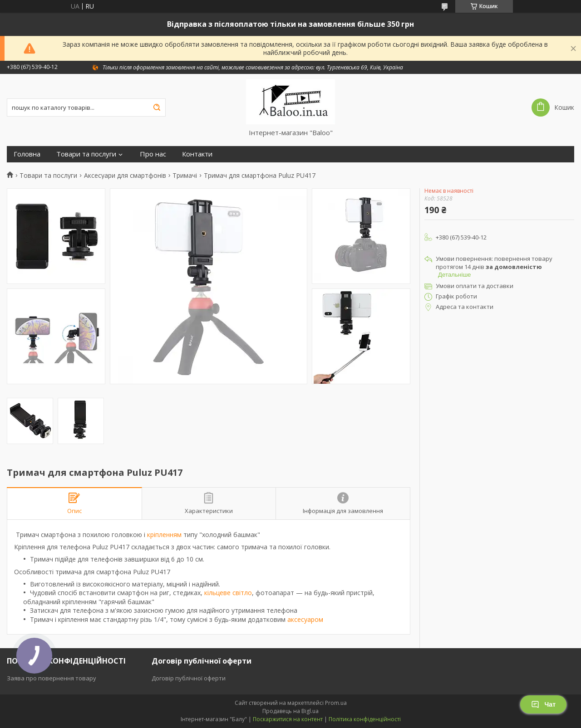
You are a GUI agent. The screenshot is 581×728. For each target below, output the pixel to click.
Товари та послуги (86, 154)
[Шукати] (157, 107)
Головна (27, 154)
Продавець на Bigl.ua (290, 711)
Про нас (153, 154)
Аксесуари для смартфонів (125, 176)
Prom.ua (336, 703)
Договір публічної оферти (189, 678)
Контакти (197, 154)
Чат (543, 704)
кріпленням (164, 535)
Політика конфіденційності (365, 719)
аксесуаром (305, 619)
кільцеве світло (228, 593)
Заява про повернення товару (52, 678)
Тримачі (185, 176)
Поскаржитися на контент (288, 719)
